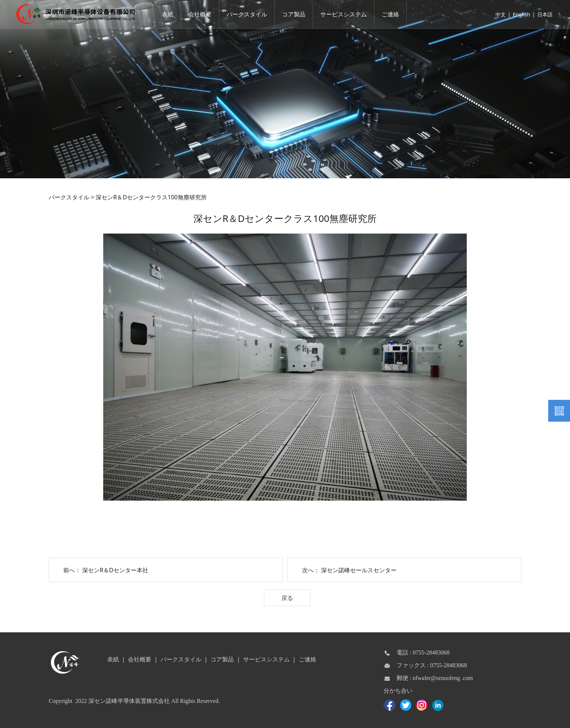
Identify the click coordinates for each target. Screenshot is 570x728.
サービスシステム (345, 14)
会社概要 (202, 14)
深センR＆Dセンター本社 (115, 570)
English (520, 14)
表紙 (169, 14)
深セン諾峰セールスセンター (359, 570)
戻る (287, 598)
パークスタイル (249, 14)
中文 (499, 14)
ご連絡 (392, 14)
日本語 (543, 14)
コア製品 (296, 14)
